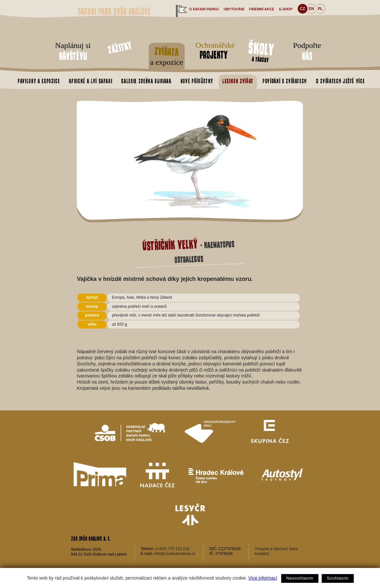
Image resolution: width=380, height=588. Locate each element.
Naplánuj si (73, 52)
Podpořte (307, 52)
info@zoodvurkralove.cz (175, 554)
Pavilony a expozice (39, 81)
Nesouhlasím (300, 578)
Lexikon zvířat (238, 81)
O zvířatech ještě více (340, 81)
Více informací (263, 578)
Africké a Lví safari (90, 81)
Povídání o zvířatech (285, 81)
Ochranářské (213, 51)
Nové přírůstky (197, 81)
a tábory (261, 51)
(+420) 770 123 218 (173, 549)
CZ (303, 9)
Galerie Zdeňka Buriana (146, 81)
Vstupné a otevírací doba (276, 549)
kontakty (262, 554)
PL (320, 9)
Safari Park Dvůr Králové (114, 12)
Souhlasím (338, 578)
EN (311, 9)
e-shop (286, 9)
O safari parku (204, 9)
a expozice (167, 55)
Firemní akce (262, 9)
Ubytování (234, 9)
